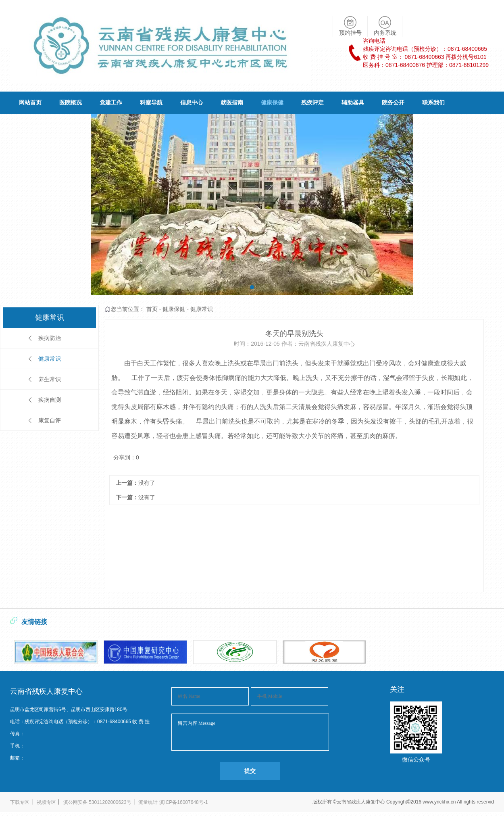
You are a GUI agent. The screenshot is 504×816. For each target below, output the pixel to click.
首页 (152, 309)
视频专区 (46, 802)
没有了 (147, 483)
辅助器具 (353, 102)
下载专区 (20, 802)
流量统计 (148, 802)
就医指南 (232, 102)
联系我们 (433, 102)
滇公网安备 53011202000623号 (97, 802)
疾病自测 (50, 400)
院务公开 (393, 102)
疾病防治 (50, 338)
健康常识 (50, 359)
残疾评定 (312, 102)
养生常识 (50, 379)
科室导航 (151, 102)
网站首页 (30, 102)
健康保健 (272, 102)
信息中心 (192, 102)
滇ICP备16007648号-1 (183, 802)
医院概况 (71, 102)
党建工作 (111, 102)
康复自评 (50, 420)
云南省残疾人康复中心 (361, 802)
